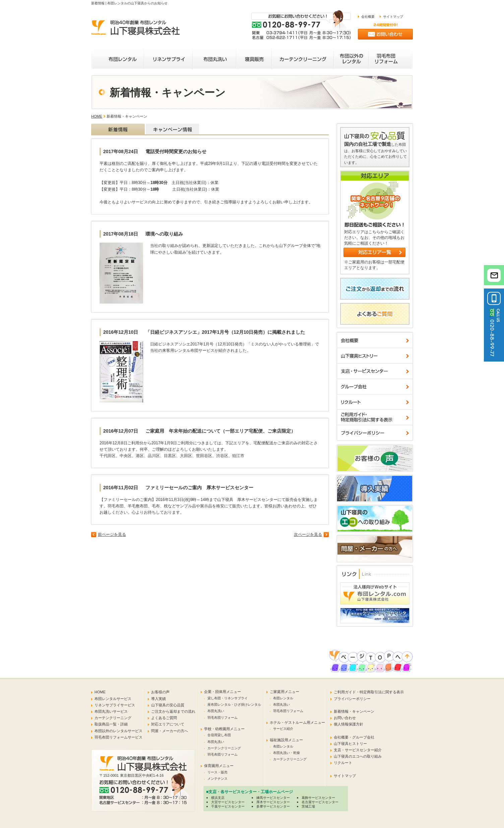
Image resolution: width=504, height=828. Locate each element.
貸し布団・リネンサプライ (228, 698)
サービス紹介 (283, 729)
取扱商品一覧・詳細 (111, 724)
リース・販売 (217, 772)
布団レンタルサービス (113, 699)
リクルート (343, 763)
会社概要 (368, 17)
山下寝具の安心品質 (168, 705)
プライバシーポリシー (352, 699)
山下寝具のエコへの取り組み (358, 756)
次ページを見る (308, 534)
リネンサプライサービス (115, 705)
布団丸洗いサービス (111, 711)
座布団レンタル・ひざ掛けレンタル (234, 705)
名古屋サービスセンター (320, 802)
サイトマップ (393, 17)
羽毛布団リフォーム (223, 718)
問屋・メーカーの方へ (170, 731)
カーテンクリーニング (113, 718)
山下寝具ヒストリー (350, 744)
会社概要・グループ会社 (354, 737)
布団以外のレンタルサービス (118, 731)
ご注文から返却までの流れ (173, 711)
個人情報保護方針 (349, 724)
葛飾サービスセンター (318, 798)
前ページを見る (112, 534)
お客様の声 (160, 692)
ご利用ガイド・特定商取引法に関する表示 (369, 692)
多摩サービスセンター (273, 806)
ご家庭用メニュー (285, 692)
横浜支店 (218, 798)
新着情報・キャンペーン (354, 711)
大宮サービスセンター (228, 802)
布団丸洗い (216, 711)
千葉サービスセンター (228, 806)
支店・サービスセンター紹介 (358, 750)
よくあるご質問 (164, 718)
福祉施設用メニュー (286, 740)
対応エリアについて (168, 724)
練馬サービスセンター (273, 798)
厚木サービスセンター (273, 802)
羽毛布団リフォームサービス (118, 737)
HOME (97, 116)
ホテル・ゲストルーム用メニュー (297, 722)
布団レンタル (283, 698)
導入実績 (159, 699)
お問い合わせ (345, 718)
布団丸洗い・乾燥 (287, 753)
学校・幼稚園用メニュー (224, 729)
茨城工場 (308, 806)
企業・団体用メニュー (223, 692)
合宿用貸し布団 (219, 735)
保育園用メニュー (219, 766)
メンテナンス (217, 779)
